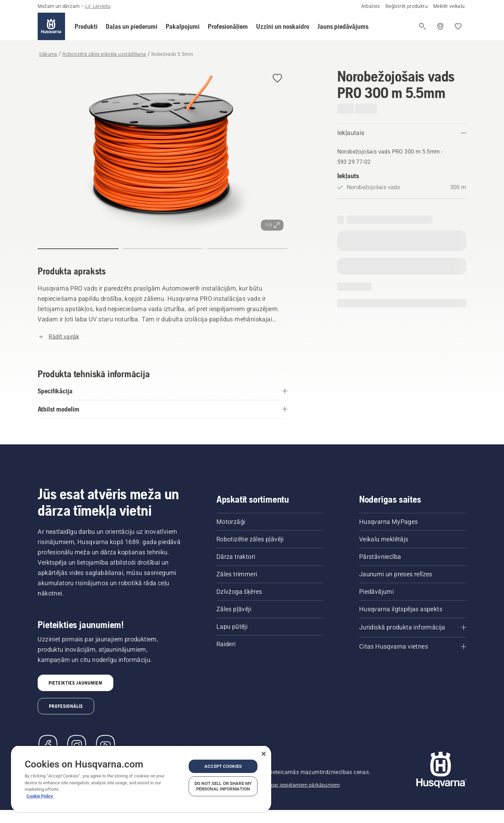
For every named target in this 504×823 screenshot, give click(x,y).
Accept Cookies (223, 766)
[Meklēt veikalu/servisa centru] (440, 26)
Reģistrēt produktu (407, 6)
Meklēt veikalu (449, 6)
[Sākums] (51, 26)
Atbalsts (371, 6)
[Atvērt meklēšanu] (423, 26)
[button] (86, 26)
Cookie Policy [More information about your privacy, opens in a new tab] (40, 796)
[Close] (264, 754)
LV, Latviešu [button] (98, 6)
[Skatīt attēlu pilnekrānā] (163, 151)
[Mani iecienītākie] (458, 26)
